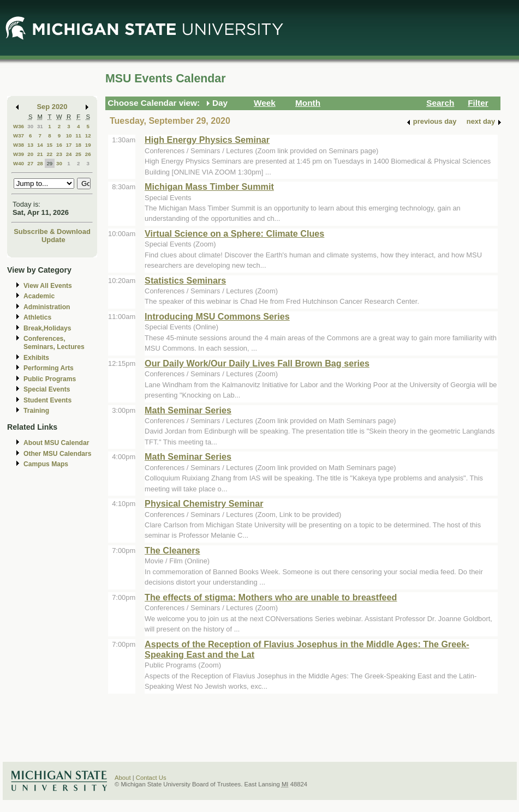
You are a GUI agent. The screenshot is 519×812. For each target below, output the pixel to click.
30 (30, 126)
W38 (19, 145)
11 (78, 136)
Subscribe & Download (52, 231)
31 (40, 126)
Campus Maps (46, 464)
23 (59, 154)
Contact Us (151, 778)
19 (88, 145)
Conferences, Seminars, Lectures (54, 343)
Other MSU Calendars (58, 454)
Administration (47, 307)
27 (30, 163)
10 (69, 136)
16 (59, 145)
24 (69, 154)
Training (36, 411)
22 (49, 154)
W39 (19, 154)
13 (30, 145)
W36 (19, 126)
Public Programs (50, 379)
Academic (39, 296)
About (123, 778)
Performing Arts (49, 368)
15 (49, 145)
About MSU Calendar (56, 443)
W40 (19, 163)
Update (53, 240)
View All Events (48, 286)
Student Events (47, 400)
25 (78, 154)
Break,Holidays (47, 328)
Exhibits (36, 358)
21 (40, 154)
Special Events (47, 389)
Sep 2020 (52, 107)
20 (30, 154)
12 (88, 136)
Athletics (37, 317)
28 (40, 163)
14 (40, 145)
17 (69, 145)
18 (78, 145)
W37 (19, 136)
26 (88, 154)
